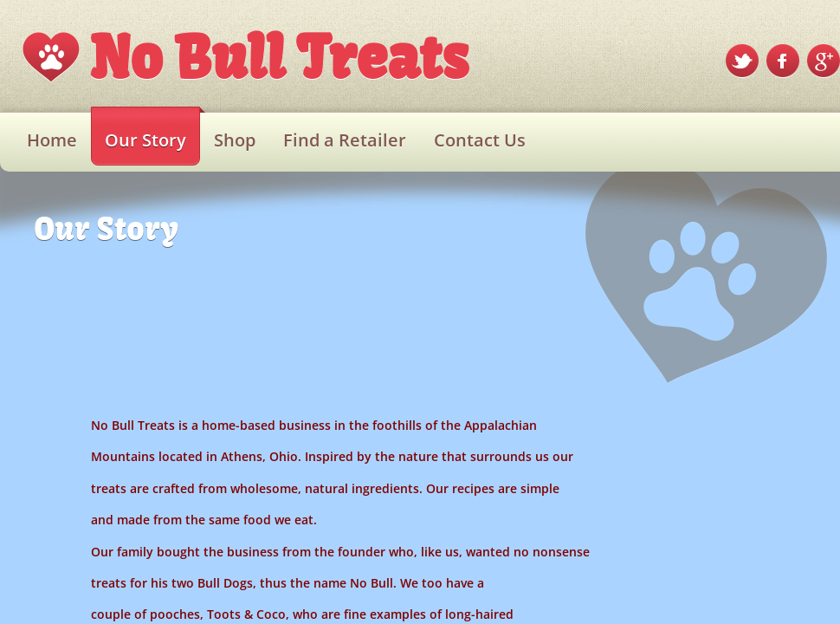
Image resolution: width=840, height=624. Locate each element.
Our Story (145, 140)
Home (52, 140)
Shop (235, 140)
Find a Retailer (345, 140)
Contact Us (480, 140)
